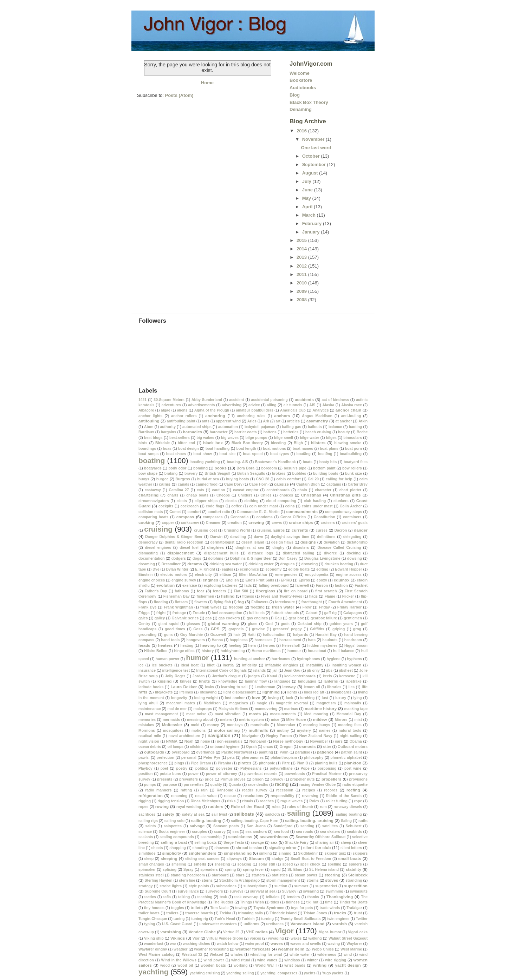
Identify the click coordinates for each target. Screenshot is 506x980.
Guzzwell (218, 635)
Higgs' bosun (356, 646)
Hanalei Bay (326, 635)
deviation (332, 542)
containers (352, 517)
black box (213, 443)
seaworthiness (274, 837)
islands (260, 670)
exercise (190, 586)
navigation (219, 735)
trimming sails (250, 913)
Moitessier (172, 725)
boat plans (329, 449)
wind (348, 955)
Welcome (300, 73)
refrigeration (151, 795)
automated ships (197, 427)
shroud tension (249, 848)
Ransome (225, 790)
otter (327, 747)
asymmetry (317, 421)
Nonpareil (258, 741)
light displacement (240, 692)
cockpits (166, 506)
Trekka (225, 913)
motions (199, 731)
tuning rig (200, 919)
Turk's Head (225, 919)
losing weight (206, 698)
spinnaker (147, 870)
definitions (326, 537)
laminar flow (256, 681)
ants (205, 421)
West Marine (351, 949)
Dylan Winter (177, 569)
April (308, 207)
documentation (151, 558)
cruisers (328, 523)
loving (274, 698)
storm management (283, 880)
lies (352, 687)
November (314, 139)
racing (282, 784)
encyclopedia (317, 575)
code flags (215, 506)
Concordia (239, 517)
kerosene (347, 676)
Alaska (329, 405)
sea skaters (330, 832)
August (311, 173)
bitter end (186, 443)
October (312, 156)
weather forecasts (253, 949)
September (315, 165)
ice (141, 665)
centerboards (278, 490)
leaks (209, 687)
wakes (296, 938)
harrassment (290, 640)
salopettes (173, 826)
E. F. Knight (205, 569)
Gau (278, 618)
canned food (207, 484)
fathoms (182, 591)
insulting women (346, 665)
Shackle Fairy (297, 843)
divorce (330, 553)
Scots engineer (172, 832)
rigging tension (171, 801)
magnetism (326, 703)
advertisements (201, 405)
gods (285, 624)
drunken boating (339, 564)
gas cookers (229, 618)
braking (171, 473)
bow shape (148, 473)
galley (160, 618)
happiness (239, 640)
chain (302, 490)
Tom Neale (219, 908)
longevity (179, 698)
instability (315, 665)
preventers (189, 779)
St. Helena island (324, 870)
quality (216, 785)
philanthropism (284, 758)
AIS (312, 405)
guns (168, 635)
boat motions (274, 449)
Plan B (302, 763)
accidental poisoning (270, 400)
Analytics (320, 410)
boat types (280, 454)
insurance (147, 670)
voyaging (276, 938)
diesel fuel (189, 548)
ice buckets (162, 665)
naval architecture (184, 736)
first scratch (326, 591)
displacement (180, 553)
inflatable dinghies (282, 665)
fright (161, 613)
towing (241, 908)
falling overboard (274, 586)
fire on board (296, 591)
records (331, 790)
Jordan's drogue (226, 676)
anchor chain (348, 410)
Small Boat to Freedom (311, 859)
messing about (200, 720)
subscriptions (255, 886)
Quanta (235, 785)
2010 (302, 283)
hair (237, 635)
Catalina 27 (179, 490)
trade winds (330, 908)
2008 (302, 300)
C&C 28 (263, 479)
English (232, 580)
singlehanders (202, 853)
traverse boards (199, 913)
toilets (197, 907)
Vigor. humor (330, 932)
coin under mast (264, 506)
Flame (330, 596)
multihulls (258, 730)
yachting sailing (240, 973)
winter (313, 960)
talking (184, 897)
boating (152, 461)
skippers (360, 853)
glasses (193, 624)
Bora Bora (245, 468)
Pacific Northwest (237, 752)
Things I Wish (252, 902)
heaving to (211, 645)
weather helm (291, 949)
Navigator (251, 736)
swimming (334, 891)
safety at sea (193, 814)
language (283, 681)
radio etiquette (355, 785)
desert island (253, 542)
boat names (303, 449)
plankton (353, 763)
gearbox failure (324, 618)
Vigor (284, 931)
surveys (236, 891)
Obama (356, 741)
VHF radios (257, 932)
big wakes (205, 438)
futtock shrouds (285, 613)
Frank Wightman (178, 607)
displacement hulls (221, 553)
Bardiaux (146, 432)
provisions (358, 779)
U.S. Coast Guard (177, 924)
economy (274, 569)
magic (262, 703)
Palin (284, 752)
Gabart (312, 613)
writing (320, 965)
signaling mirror (283, 848)
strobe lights (171, 886)
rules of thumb (300, 807)
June (308, 190)
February (313, 223)
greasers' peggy (287, 629)
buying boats (237, 479)
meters (226, 720)
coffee (237, 506)
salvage (197, 826)
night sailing (351, 736)
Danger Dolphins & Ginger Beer (174, 537)
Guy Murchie (192, 635)
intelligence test (176, 670)
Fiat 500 (241, 591)
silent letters (351, 848)
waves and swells (306, 944)
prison (258, 779)
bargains (168, 432)
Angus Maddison (317, 416)
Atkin (363, 421)
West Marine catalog (157, 955)
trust (358, 913)
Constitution (325, 517)
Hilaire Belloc (156, 651)
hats (312, 640)
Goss (198, 629)
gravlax (258, 629)
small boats (350, 858)
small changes (151, 864)
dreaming (147, 564)
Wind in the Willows (179, 960)
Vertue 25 (231, 932)
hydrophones (309, 659)
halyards (301, 635)
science (145, 832)
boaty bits (328, 462)
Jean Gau (292, 670)
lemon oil (312, 687)
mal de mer (177, 709)
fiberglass (265, 591)
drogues (288, 564)
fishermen (206, 596)
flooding (161, 602)
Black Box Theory (309, 102)
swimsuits (359, 891)
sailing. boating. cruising (309, 820)
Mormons (147, 731)
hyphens (355, 659)
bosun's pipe (295, 468)
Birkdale (163, 443)
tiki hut (312, 902)
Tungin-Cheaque (153, 919)
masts (255, 714)
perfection (166, 758)
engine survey (184, 580)
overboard (180, 752)
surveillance (188, 891)
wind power (214, 960)
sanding (307, 826)
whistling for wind (266, 955)
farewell (302, 586)
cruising (158, 529)
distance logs (261, 553)
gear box (296, 618)
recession (285, 790)
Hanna (217, 640)
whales (237, 955)
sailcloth (273, 814)
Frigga (144, 613)
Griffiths (317, 629)
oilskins (197, 747)
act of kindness (335, 400)
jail (275, 670)
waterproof (255, 944)
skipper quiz (335, 853)
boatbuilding (351, 454)
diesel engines (158, 548)
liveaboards (341, 692)
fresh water (283, 607)
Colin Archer (351, 506)
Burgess (183, 479)
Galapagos (353, 613)
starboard (220, 875)
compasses (213, 517)
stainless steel (151, 875)
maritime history (321, 708)
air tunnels (293, 405)
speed (287, 864)
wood (165, 965)
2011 (302, 274)
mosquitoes (173, 731)
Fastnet (361, 586)
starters (258, 875)
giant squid (168, 624)
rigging (145, 801)
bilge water (310, 438)
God (269, 624)
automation (228, 427)
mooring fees (350, 725)
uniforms (251, 924)
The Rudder (223, 902)
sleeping (169, 858)
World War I (266, 965)
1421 (142, 400)
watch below (228, 944)
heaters (166, 645)
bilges (331, 438)
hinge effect (185, 651)
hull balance (344, 651)
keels (327, 676)
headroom (353, 640)
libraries (334, 687)
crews (277, 523)
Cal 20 (313, 479)
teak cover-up (246, 897)
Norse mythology (288, 741)
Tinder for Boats (354, 902)
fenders (220, 591)
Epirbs (304, 580)
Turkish (248, 919)
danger (361, 530)
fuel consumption (227, 613)
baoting (356, 427)
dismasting (148, 553)
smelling (179, 864)
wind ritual (241, 960)
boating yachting (205, 462)
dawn (258, 537)
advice (254, 405)
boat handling (218, 449)
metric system (251, 720)
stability (353, 869)
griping (339, 629)
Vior (196, 938)
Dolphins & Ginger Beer (251, 558)
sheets (157, 848)
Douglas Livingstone (322, 558)
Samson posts (226, 826)
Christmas (311, 495)
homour (294, 651)
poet (164, 768)
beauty (344, 432)
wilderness (327, 955)
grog (357, 629)
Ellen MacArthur (253, 575)
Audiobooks (303, 88)
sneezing (222, 864)
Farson (322, 586)
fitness (248, 596)
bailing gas (291, 427)
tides (275, 902)
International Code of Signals (222, 670)
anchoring (215, 416)
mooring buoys (317, 725)
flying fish (222, 602)
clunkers (341, 501)
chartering (148, 495)
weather (180, 949)
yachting (154, 972)
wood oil (185, 965)
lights (292, 692)
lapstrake (353, 681)
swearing (311, 891)
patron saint (352, 752)
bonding (200, 468)
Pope (305, 768)
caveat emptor (246, 490)
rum (323, 807)
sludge (278, 859)
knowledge (228, 681)
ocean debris (150, 747)
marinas (291, 709)
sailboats (244, 814)
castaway (153, 490)
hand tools (170, 640)
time (329, 902)
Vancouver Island (308, 924)
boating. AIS (237, 462)
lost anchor (235, 698)
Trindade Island (283, 913)
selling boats (206, 843)
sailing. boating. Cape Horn (255, 821)
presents (165, 779)
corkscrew (190, 523)
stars (240, 875)
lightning (271, 692)
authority (168, 427)
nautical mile (150, 736)
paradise (303, 752)
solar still (267, 864)
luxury (341, 698)
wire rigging (336, 960)
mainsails (353, 703)
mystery (304, 731)
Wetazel (217, 955)
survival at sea (262, 891)
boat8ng (303, 454)
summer (301, 886)
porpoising (327, 768)
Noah (189, 741)
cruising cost (205, 530)
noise (205, 741)
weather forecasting (212, 949)
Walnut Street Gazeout (348, 938)
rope (358, 801)
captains (334, 484)
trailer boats (149, 913)
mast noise (196, 714)
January (312, 232)
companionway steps (343, 512)
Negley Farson (279, 736)
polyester (224, 768)
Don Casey (288, 558)
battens (270, 432)
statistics (280, 875)
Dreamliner (171, 564)
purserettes (194, 785)
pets (231, 758)
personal (189, 758)
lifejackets (164, 692)
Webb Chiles (323, 949)
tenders (293, 897)
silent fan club (317, 847)
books (221, 468)
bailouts (315, 427)
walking (315, 938)
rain (204, 790)
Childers (245, 495)
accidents (304, 399)
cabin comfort (288, 479)
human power (168, 659)
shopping (178, 848)
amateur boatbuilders (255, 410)
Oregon (286, 747)
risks (231, 801)
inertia (228, 665)
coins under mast (317, 506)
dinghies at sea (250, 548)
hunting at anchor (249, 659)
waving (334, 944)
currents (300, 530)
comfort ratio (219, 512)
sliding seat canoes (202, 859)
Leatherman (265, 687)
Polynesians (251, 768)
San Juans (256, 826)
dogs (197, 558)
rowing (162, 806)
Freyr (307, 607)
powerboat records (261, 774)
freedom (236, 607)
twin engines (338, 919)
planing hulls (326, 763)
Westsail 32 (192, 955)
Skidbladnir (308, 853)
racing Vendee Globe (317, 785)
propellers (332, 779)
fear (200, 591)
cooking (146, 522)
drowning (310, 564)
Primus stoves (233, 779)
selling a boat (174, 842)
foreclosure (285, 602)
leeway (289, 687)
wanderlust (154, 944)
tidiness (293, 902)
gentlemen (353, 618)
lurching (307, 698)
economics (249, 569)
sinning (285, 853)
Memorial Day (349, 714)
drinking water (261, 564)
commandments (302, 511)
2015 (302, 240)
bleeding (278, 443)
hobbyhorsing (233, 651)
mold (195, 725)
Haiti (252, 635)
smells (200, 864)
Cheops (223, 495)
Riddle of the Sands (344, 796)
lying (357, 698)
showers (222, 848)
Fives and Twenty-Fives (282, 596)
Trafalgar (354, 908)
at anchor (344, 421)
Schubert (354, 826)
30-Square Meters (169, 400)
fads (248, 586)
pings (179, 763)
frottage (179, 613)
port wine (353, 768)
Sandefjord (283, 826)
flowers (201, 602)
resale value (206, 796)
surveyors (214, 891)
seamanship (211, 837)
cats (200, 490)
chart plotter (351, 490)
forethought (312, 602)
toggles (178, 908)
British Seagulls (251, 473)
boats (307, 462)
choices (286, 495)
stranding (354, 880)
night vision (149, 741)
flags (313, 596)
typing (150, 924)
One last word (316, 148)
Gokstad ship (310, 624)
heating (187, 646)
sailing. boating (206, 820)
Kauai (272, 676)
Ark (266, 421)
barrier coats (245, 432)
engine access (349, 575)
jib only (313, 670)
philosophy (314, 758)
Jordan (199, 676)
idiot (211, 665)
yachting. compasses (279, 973)
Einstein (145, 575)
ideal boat (190, 665)
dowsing (355, 558)
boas (167, 449)
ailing (272, 405)
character (323, 490)
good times (175, 629)
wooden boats (213, 965)
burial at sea (208, 479)
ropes (143, 807)
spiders (355, 864)
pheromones (253, 758)
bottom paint (324, 468)
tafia (167, 897)
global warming (223, 623)
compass (185, 517)
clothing (251, 501)
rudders (216, 806)
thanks (313, 897)
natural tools (350, 731)
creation (234, 523)
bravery (191, 473)
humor (197, 657)
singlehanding (238, 853)
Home (207, 83)
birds (143, 443)
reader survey (255, 790)
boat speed (253, 454)
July (307, 181)
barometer (219, 432)
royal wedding (189, 807)
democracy (148, 542)
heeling (235, 646)
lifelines (186, 692)
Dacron (341, 530)
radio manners (158, 790)
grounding (147, 635)
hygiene (333, 659)
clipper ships (206, 501)
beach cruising (318, 432)
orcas (268, 747)
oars (339, 741)
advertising (232, 405)
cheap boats (197, 495)
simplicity (171, 853)
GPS (215, 629)
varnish (339, 924)
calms (165, 484)
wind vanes (267, 960)
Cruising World (237, 530)
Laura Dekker (184, 687)
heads (144, 645)
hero (252, 646)
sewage (257, 843)
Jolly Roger (175, 676)
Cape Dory (233, 484)
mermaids (171, 720)
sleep (149, 859)
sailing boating (349, 814)
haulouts (330, 640)
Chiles (266, 495)
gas (208, 618)
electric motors (174, 575)
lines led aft (314, 692)
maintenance (150, 709)
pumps (150, 785)
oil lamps (176, 747)
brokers (279, 473)
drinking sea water (226, 564)
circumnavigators (154, 501)
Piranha (225, 763)
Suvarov (289, 891)
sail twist (219, 814)
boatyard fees (356, 462)
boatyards (153, 468)
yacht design (348, 965)
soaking (244, 864)
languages (307, 681)
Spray (189, 870)
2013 (302, 257)
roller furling (336, 801)
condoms (265, 517)
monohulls (260, 725)
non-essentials (230, 741)
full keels (257, 613)
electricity (203, 575)
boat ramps (148, 454)
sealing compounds (177, 837)
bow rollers (352, 468)
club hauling (315, 501)
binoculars (353, 438)
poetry (182, 768)
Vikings (178, 938)
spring (231, 870)
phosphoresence (153, 763)
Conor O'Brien (293, 517)
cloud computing (281, 501)
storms (313, 880)
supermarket (326, 886)
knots (204, 681)
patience (325, 752)
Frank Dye (147, 607)
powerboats (295, 774)
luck (289, 698)
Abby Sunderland (207, 400)
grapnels (236, 629)
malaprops (203, 709)
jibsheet (346, 670)
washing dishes (196, 944)
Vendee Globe (202, 932)
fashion (341, 586)
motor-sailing (227, 730)
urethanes (275, 924)
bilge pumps (257, 438)
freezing (258, 607)
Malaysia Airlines (233, 709)
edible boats (299, 569)
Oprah (251, 747)
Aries (252, 421)
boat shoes (176, 454)
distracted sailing (298, 553)
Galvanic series (185, 618)
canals (183, 484)
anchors (282, 416)
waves (277, 943)
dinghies (215, 547)
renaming (179, 796)
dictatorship (357, 542)
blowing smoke (348, 443)
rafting (186, 790)
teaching (205, 897)
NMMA (172, 741)
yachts (310, 973)
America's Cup (293, 410)
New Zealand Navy (316, 736)
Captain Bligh (308, 484)
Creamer (213, 523)
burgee (163, 479)
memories (147, 720)
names (325, 731)
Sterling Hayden (159, 880)
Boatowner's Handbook (275, 462)
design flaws (282, 542)
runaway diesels (348, 807)
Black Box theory (247, 443)
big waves (230, 438)
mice (275, 720)
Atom (149, 427)
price (209, 779)
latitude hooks (151, 687)
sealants (146, 837)
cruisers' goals (355, 523)
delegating (352, 537)
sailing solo (174, 821)
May (307, 198)
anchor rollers (184, 416)
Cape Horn (258, 484)
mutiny (283, 731)
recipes (309, 790)
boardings (147, 449)
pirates (245, 763)
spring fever (253, 870)
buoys (144, 479)
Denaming (301, 109)
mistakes (146, 725)
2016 (302, 131)
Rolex (314, 801)
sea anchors (256, 832)
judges (254, 676)
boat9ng (325, 454)
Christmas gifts (345, 495)
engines (210, 580)
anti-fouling (351, 416)
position (145, 774)
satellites (330, 826)
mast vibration (228, 714)
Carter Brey (358, 484)
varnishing (171, 932)
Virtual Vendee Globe (225, 938)
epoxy (322, 580)
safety (168, 814)
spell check (310, 864)
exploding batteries (221, 586)
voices (255, 938)
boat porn (353, 449)
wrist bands (295, 965)
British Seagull (217, 473)
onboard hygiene (225, 747)
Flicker (348, 596)
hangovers (196, 640)
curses (322, 530)
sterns (207, 880)
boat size (227, 454)
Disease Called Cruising (339, 548)
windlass (292, 960)
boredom (269, 468)
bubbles (299, 473)
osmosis (307, 746)
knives (186, 681)
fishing (228, 596)
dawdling (238, 537)
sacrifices (147, 814)
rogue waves (291, 801)
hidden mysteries (322, 646)
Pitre (286, 763)
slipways (234, 859)
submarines (226, 886)
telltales (273, 897)
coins (290, 506)
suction (281, 886)
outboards (154, 752)
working (241, 965)
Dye (156, 569)
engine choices (152, 580)
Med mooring (316, 714)
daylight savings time (290, 537)
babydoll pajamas (260, 427)
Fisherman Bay (177, 596)
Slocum (256, 858)
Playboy (145, 768)
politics (202, 768)
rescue (230, 796)
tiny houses (154, 908)
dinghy (278, 548)
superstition (356, 886)
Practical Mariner (327, 774)
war (173, 944)
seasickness (240, 837)
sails (363, 820)
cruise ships (301, 522)
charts (173, 495)
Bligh (298, 443)
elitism (225, 575)
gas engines (257, 618)
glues (252, 624)
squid (276, 870)
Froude (199, 613)
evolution (166, 585)
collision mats (151, 512)
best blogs (153, 438)
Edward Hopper (348, 569)
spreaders (209, 870)
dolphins (216, 558)
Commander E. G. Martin (258, 512)
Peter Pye (212, 758)
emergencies (286, 575)
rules (276, 807)
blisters (318, 443)
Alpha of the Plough (212, 410)
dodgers (179, 558)
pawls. (144, 758)
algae (166, 410)
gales (143, 618)
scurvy (220, 832)
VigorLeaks (358, 932)
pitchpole (267, 763)
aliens (182, 410)
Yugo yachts (333, 973)
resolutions (253, 796)
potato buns (170, 774)
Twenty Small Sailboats (301, 919)
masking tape (356, 709)
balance (335, 427)
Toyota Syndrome (269, 908)
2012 (302, 266)
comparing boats (154, 517)
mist (358, 720)
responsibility (283, 796)
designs (308, 542)
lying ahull (148, 703)
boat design (189, 449)
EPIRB (286, 580)
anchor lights (150, 416)
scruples (199, 832)
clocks (231, 501)
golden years (341, 624)
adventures (171, 405)
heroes (269, 646)
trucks (340, 913)
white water (300, 955)
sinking (265, 853)
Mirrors (341, 720)
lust (325, 698)
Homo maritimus (266, 651)
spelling (334, 864)
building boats (326, 473)
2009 (302, 291)
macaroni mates (181, 703)
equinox (342, 580)
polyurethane (281, 768)
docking (353, 553)
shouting (200, 848)
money (213, 725)
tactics (150, 897)
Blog (295, 95)
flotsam (181, 602)
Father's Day (156, 591)
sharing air (325, 843)
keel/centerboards (300, 676)
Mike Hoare (296, 720)
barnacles (193, 432)
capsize (281, 484)
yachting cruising (205, 973)
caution (218, 490)
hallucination (274, 635)
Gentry (144, 624)
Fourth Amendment (345, 602)
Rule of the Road (247, 806)
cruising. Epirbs (271, 530)
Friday (325, 607)
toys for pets (302, 908)
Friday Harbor (349, 607)
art (278, 421)
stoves (332, 880)
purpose (170, 785)
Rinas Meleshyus (205, 801)
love (256, 698)
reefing (353, 790)
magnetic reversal (292, 703)
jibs (329, 670)
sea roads (304, 832)
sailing (299, 813)
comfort (194, 512)
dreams (195, 564)
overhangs (205, 752)
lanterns (331, 681)
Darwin (216, 537)
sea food (281, 832)
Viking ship (154, 938)
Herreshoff (291, 646)
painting (266, 752)
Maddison (212, 703)
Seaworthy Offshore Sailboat (320, 837)
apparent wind (229, 421)
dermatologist (223, 542)
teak (223, 897)
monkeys (235, 725)
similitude (147, 853)
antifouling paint (181, 421)
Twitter (362, 919)
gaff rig (331, 613)
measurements (283, 714)
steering (332, 875)
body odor (177, 468)
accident (236, 400)
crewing (256, 522)
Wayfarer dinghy (153, 949)
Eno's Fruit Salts (260, 580)
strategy (145, 886)
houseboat (317, 651)
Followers (260, 602)
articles (293, 421)
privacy (277, 779)
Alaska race (352, 405)
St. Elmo (295, 870)
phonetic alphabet (346, 758)
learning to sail (234, 687)
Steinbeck (358, 875)
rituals (248, 801)
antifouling (149, 421)
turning (267, 919)
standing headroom (188, 875)
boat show (203, 454)
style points (199, 886)
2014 (302, 249)
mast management (161, 714)
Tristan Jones (315, 913)
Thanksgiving (340, 897)
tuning (179, 919)
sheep (346, 843)
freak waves (211, 607)
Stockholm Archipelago (240, 880)
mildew (320, 719)
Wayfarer (354, 944)
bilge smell (284, 438)
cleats (181, 501)
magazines (239, 703)
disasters (301, 548)
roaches (267, 801)
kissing (164, 681)
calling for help (339, 479)
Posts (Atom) (179, 95)
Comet (175, 512)
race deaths (258, 785)
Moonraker (286, 725)
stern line (187, 880)
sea (236, 832)
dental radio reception (184, 542)
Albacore (146, 410)
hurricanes (281, 659)
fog (241, 602)
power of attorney (222, 774)
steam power (306, 875)
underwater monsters (218, 924)
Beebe (362, 432)
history (208, 651)
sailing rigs (148, 821)
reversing (310, 796)
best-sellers (180, 438)
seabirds (354, 832)
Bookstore (301, 80)
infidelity (250, 665)
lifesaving (208, 692)
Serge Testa (234, 843)
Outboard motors (353, 747)
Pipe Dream (201, 763)
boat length (246, 449)
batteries (291, 432)
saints (150, 826)
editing (322, 569)
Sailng (346, 821)
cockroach (189, 506)
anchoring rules (251, 416)
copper (168, 523)
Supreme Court (158, 891)
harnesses (263, 640)
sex (274, 842)
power (193, 774)
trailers (172, 913)
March (310, 215)
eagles (227, 569)
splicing (170, 870)
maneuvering (266, 709)
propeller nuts (303, 779)
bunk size (353, 473)
